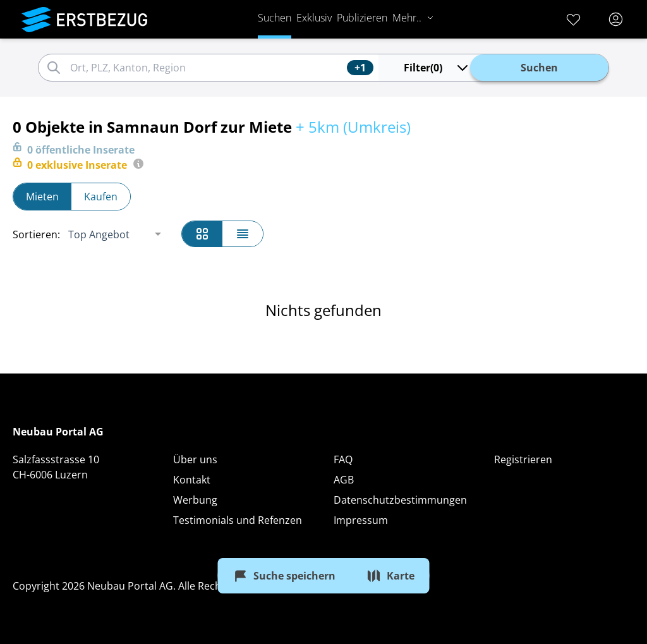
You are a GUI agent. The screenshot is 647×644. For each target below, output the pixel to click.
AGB (344, 480)
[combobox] (207, 68)
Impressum (361, 520)
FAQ (343, 459)
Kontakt (192, 480)
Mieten (42, 197)
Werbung (195, 500)
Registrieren (523, 459)
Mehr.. (413, 18)
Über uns (195, 459)
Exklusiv (314, 18)
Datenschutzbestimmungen (400, 500)
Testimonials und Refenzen (238, 520)
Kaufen (101, 197)
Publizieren (362, 18)
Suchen (275, 18)
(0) (437, 68)
